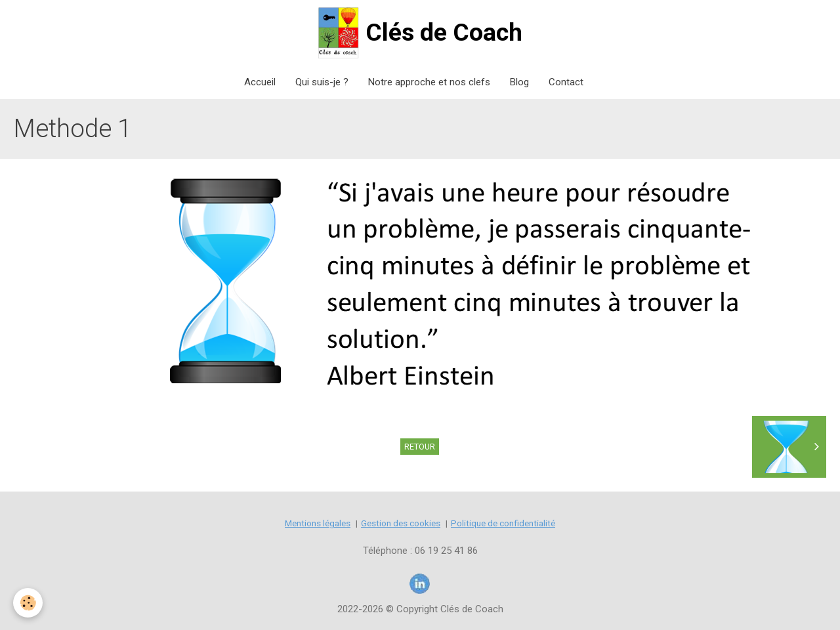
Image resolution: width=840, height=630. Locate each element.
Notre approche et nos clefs (429, 82)
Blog (519, 82)
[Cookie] (28, 603)
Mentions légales (318, 523)
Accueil (260, 82)
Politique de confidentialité (503, 523)
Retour (420, 447)
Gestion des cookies (401, 523)
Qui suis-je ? (322, 82)
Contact (566, 82)
